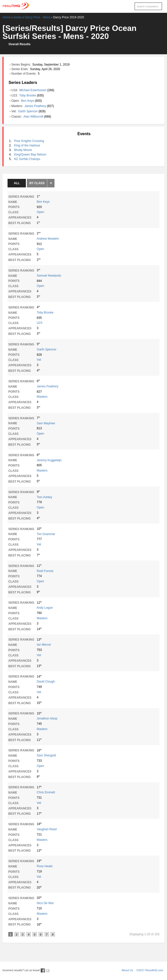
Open (40, 212)
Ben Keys (28, 101)
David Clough (46, 682)
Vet (39, 360)
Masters (42, 397)
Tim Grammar (46, 534)
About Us (127, 970)
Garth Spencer (28, 111)
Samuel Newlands (49, 276)
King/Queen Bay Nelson (30, 154)
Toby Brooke (28, 95)
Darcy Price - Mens (37, 17)
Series (18, 17)
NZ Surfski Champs (27, 159)
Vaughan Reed (47, 829)
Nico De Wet (45, 903)
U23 (39, 323)
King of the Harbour (27, 145)
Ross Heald (44, 866)
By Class (37, 183)
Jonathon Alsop (47, 718)
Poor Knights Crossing (29, 141)
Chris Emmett (46, 792)
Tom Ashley (44, 497)
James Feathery (36, 106)
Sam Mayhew (46, 423)
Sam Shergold (46, 755)
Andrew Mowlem (48, 239)
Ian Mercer (44, 645)
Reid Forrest (45, 571)
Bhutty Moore (23, 150)
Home (7, 17)
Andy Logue (45, 608)
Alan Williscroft (34, 117)
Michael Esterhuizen (33, 90)
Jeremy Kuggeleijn (49, 460)
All (17, 183)
